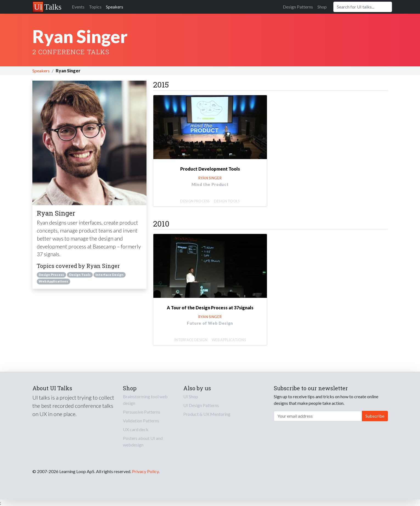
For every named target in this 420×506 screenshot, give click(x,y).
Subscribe (375, 416)
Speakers (115, 7)
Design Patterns (298, 7)
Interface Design (109, 275)
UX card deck (136, 429)
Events (78, 7)
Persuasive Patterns (142, 412)
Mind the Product (210, 184)
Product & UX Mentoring (207, 414)
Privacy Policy (145, 471)
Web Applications (53, 281)
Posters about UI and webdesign (143, 441)
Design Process (51, 275)
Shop (322, 7)
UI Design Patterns (201, 405)
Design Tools (80, 275)
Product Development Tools (210, 169)
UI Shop (191, 396)
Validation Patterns (141, 421)
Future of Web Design (210, 323)
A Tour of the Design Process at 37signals (210, 308)
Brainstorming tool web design (145, 400)
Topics (95, 7)
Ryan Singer (210, 178)
